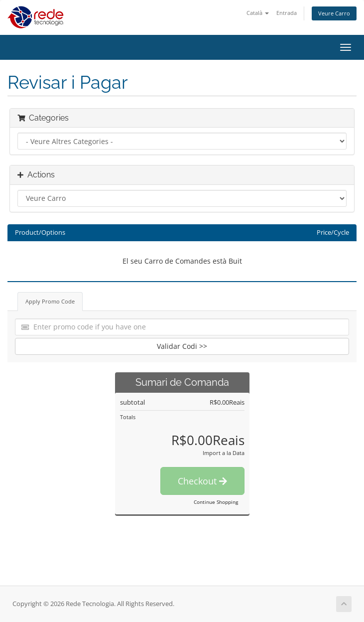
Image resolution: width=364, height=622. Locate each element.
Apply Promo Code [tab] (50, 301)
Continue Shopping (216, 502)
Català (258, 13)
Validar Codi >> (182, 346)
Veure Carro (334, 13)
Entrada (287, 13)
